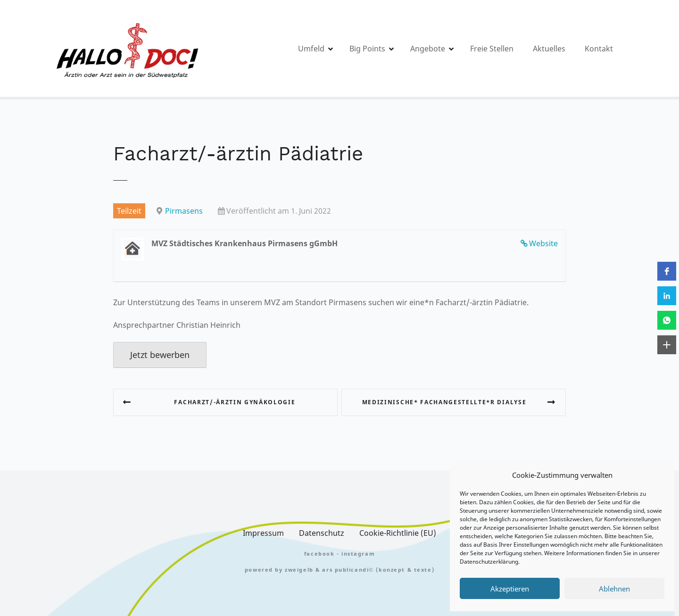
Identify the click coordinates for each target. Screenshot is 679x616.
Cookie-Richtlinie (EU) (398, 533)
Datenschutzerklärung (489, 562)
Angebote (428, 49)
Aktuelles (549, 49)
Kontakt (599, 49)
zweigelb (299, 570)
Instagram (358, 554)
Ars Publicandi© (348, 570)
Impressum (263, 533)
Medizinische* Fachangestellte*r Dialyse (444, 402)
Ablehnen (614, 589)
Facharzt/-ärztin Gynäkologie (235, 402)
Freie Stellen (492, 49)
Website (543, 243)
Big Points (367, 49)
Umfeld (311, 49)
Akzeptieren (510, 589)
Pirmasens (184, 211)
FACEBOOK (319, 554)
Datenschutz (322, 533)
